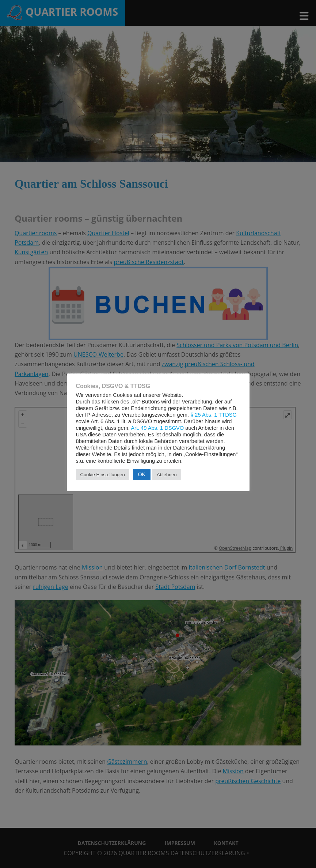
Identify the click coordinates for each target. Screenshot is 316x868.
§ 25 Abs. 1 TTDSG (214, 415)
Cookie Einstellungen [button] (103, 475)
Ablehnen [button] (167, 475)
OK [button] (142, 474)
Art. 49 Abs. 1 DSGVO (157, 428)
